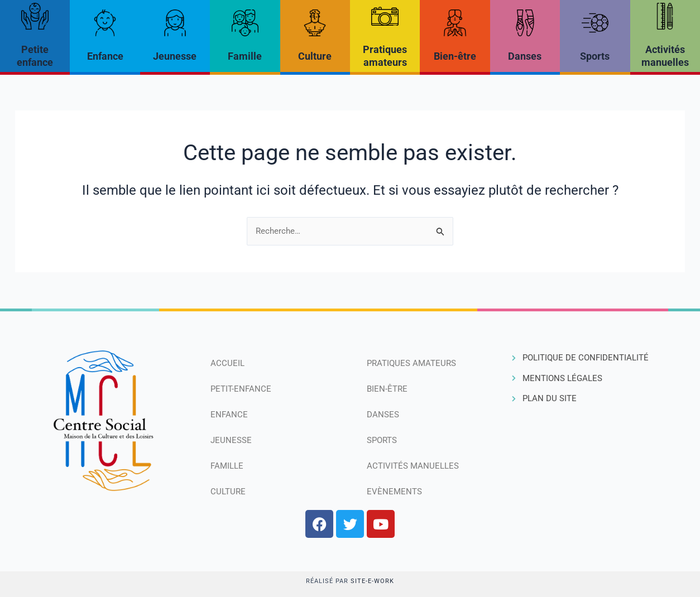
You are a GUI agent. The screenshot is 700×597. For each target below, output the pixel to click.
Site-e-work (372, 581)
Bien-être (455, 56)
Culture (315, 56)
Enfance (105, 56)
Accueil (227, 363)
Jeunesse (175, 56)
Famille (245, 56)
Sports (595, 56)
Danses (525, 56)
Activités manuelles (413, 466)
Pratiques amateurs (411, 363)
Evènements (394, 492)
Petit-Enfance (241, 389)
